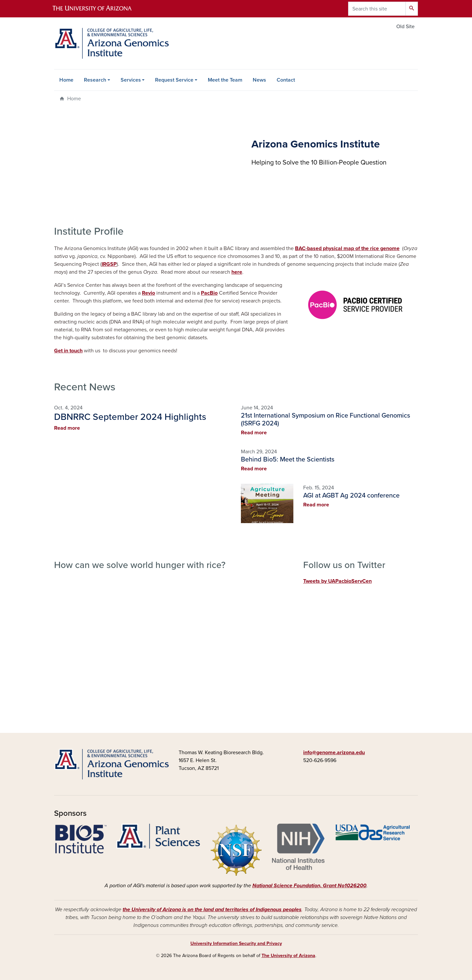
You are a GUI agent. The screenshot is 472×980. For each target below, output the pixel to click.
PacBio (209, 293)
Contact (286, 80)
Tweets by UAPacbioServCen (337, 581)
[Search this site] (377, 9)
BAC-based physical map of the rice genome (347, 248)
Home (66, 80)
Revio (148, 293)
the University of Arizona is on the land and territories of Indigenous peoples (212, 910)
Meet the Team (225, 80)
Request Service (174, 80)
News (259, 80)
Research (95, 80)
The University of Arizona (288, 956)
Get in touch (68, 351)
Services (131, 80)
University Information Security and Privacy (236, 943)
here (237, 272)
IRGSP (109, 264)
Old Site (405, 27)
